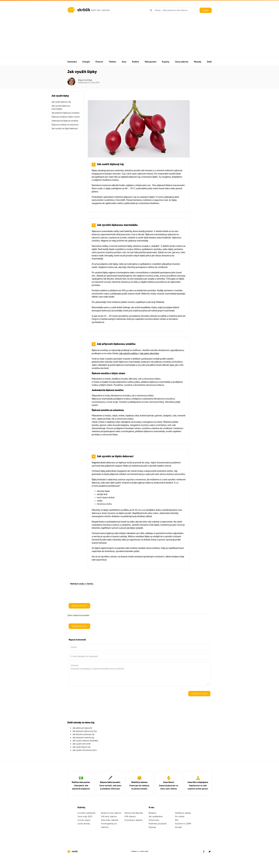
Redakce (153, 813)
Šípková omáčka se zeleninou (65, 125)
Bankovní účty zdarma (111, 813)
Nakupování (151, 62)
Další (209, 62)
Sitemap (152, 827)
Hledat (206, 10)
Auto (124, 62)
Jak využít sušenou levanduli (85, 741)
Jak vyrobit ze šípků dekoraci (65, 129)
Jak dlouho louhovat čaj (83, 734)
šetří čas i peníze (100, 10)
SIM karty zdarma (109, 817)
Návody (198, 62)
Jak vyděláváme (156, 817)
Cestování (72, 62)
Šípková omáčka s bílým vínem (66, 117)
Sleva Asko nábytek (110, 820)
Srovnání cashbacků (86, 813)
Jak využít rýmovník (81, 744)
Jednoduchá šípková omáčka (65, 121)
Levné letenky (84, 824)
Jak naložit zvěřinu (128, 353)
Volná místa (154, 820)
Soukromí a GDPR (183, 824)
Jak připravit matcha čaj (83, 738)
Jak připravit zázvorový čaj (85, 731)
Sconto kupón (84, 820)
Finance (99, 62)
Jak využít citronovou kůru (85, 750)
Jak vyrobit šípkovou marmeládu (61, 107)
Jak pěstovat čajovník (82, 728)
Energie (86, 62)
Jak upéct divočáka (149, 353)
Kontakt (179, 827)
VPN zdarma (130, 817)
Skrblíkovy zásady (183, 813)
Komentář (74, 665)
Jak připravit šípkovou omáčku (65, 113)
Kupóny (166, 62)
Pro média (180, 817)
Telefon (112, 62)
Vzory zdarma (182, 62)
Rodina (136, 62)
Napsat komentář (79, 606)
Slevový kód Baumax (134, 813)
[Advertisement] (139, 38)
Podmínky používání (158, 824)
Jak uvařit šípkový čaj (61, 102)
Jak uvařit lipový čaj (81, 747)
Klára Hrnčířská (85, 80)
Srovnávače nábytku (134, 820)
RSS (177, 820)
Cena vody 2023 (85, 817)
